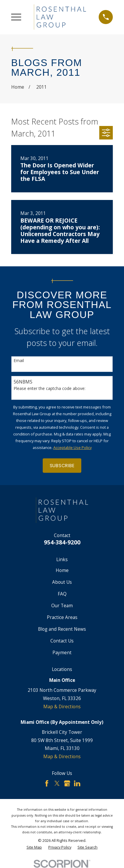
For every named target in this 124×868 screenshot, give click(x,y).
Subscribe (62, 466)
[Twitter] (57, 783)
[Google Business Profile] (67, 783)
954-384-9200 (62, 542)
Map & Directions (62, 707)
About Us (62, 582)
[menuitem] (34, 847)
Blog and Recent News (62, 629)
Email (19, 361)
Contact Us (62, 641)
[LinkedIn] (77, 783)
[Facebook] (47, 783)
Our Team (62, 606)
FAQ (62, 594)
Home (62, 570)
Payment (62, 653)
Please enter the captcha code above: (49, 389)
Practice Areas (62, 617)
